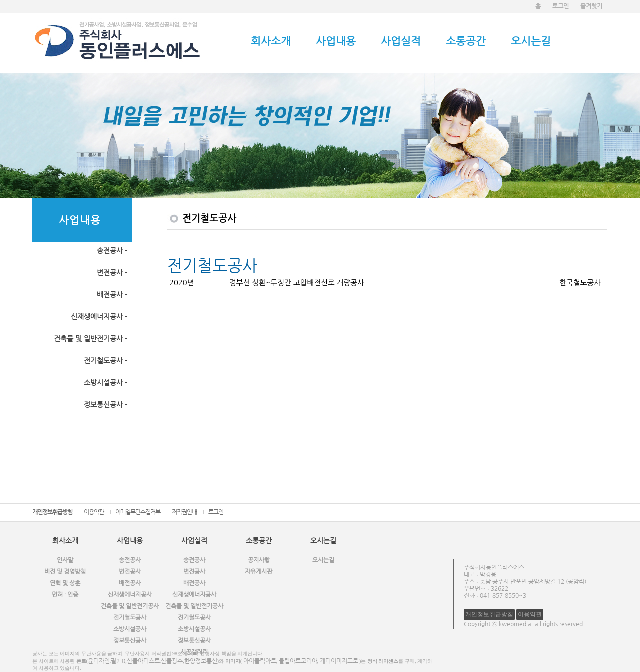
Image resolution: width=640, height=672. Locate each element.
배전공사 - (112, 294)
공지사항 (259, 560)
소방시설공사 (130, 629)
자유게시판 (259, 571)
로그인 (216, 512)
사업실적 (401, 41)
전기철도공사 (130, 617)
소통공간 (466, 41)
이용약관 (94, 512)
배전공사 (130, 583)
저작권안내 (184, 512)
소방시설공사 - (106, 382)
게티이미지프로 (339, 661)
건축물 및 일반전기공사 (130, 606)
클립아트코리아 (298, 661)
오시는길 (531, 41)
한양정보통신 (201, 661)
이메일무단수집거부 (138, 512)
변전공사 (130, 571)
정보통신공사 (130, 640)
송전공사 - (112, 250)
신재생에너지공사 (130, 594)
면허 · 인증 (65, 594)
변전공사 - (112, 272)
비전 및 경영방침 (65, 571)
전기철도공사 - (106, 360)
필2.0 (118, 661)
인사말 (65, 560)
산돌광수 (172, 661)
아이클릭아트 (260, 661)
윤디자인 (99, 661)
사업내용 (336, 41)
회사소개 (271, 41)
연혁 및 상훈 (65, 583)
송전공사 (130, 560)
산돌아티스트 (143, 661)
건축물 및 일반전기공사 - (91, 338)
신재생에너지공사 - (99, 316)
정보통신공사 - (106, 404)
